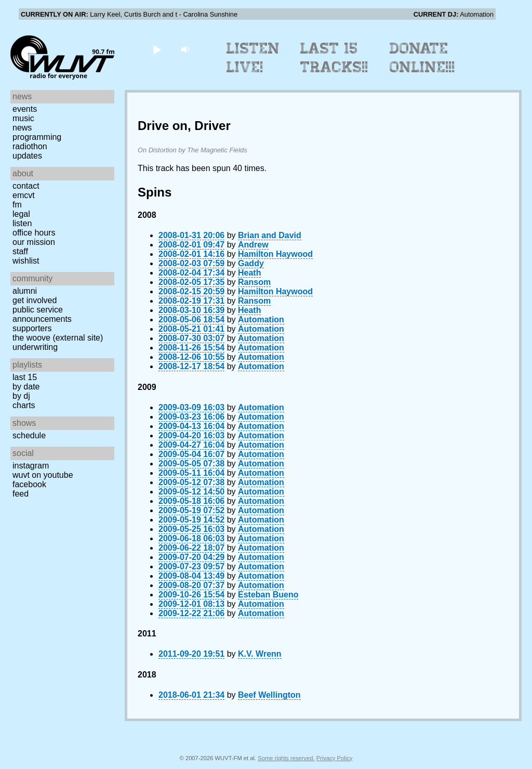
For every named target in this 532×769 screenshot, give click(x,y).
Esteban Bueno (268, 595)
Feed (21, 494)
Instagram (31, 466)
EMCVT (24, 195)
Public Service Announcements (42, 314)
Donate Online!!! (422, 58)
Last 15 (25, 377)
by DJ (21, 396)
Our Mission (34, 242)
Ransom (254, 282)
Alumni (25, 291)
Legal (21, 214)
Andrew (253, 245)
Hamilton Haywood (275, 254)
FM (17, 205)
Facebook (29, 484)
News (22, 128)
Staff (20, 251)
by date (26, 387)
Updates (27, 156)
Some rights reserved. (286, 758)
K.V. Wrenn (260, 654)
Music (23, 118)
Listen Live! (253, 58)
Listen (22, 223)
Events (25, 109)
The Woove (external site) (58, 338)
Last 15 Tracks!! (334, 58)
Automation (261, 320)
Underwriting (35, 347)
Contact (26, 186)
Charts (24, 405)
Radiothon (30, 146)
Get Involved (35, 300)
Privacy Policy (335, 758)
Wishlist (26, 261)
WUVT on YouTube (43, 475)
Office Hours (34, 233)
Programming (37, 137)
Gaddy (251, 263)
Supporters (32, 328)
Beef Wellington (269, 695)
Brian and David (270, 235)
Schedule (29, 435)
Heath (249, 273)
